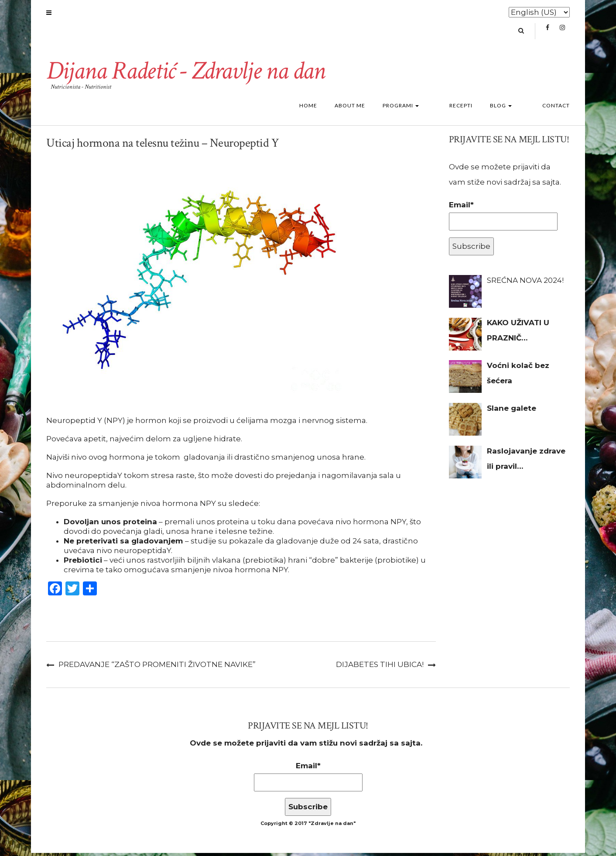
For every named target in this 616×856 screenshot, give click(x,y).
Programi (427, 108)
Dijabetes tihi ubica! (380, 667)
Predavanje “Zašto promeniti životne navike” (157, 667)
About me (376, 108)
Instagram (562, 33)
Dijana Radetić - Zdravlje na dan (189, 74)
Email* (503, 218)
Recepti (474, 108)
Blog (514, 108)
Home (334, 108)
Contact (556, 108)
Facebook (547, 33)
